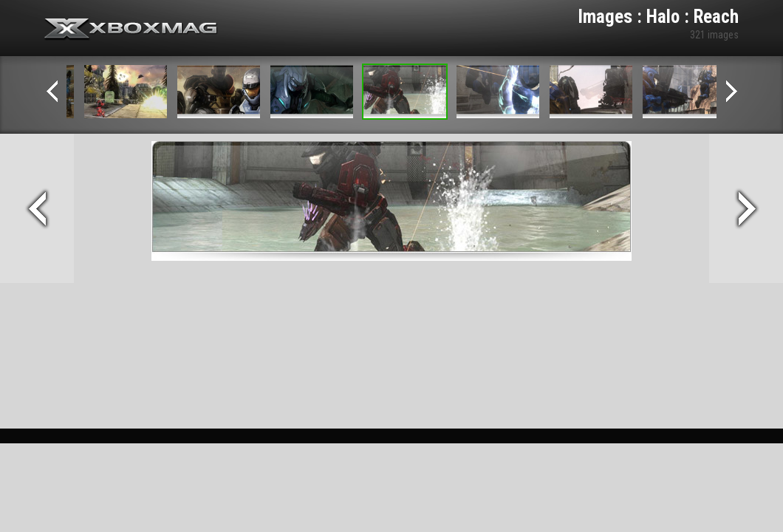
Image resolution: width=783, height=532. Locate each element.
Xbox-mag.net (131, 30)
